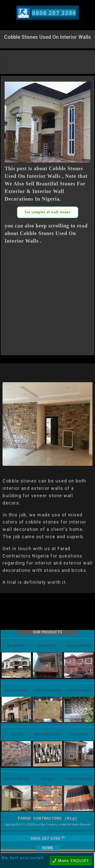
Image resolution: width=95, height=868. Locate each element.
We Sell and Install (23, 858)
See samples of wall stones (48, 212)
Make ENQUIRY (71, 861)
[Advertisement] (48, 62)
